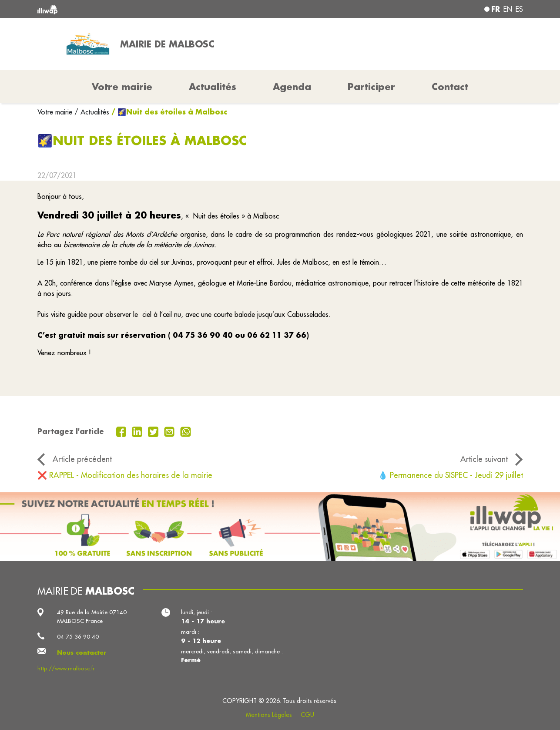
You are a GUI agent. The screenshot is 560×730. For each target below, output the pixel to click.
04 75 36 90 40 (78, 637)
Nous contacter (82, 652)
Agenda (292, 87)
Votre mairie (56, 112)
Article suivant (484, 459)
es (519, 9)
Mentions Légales (269, 715)
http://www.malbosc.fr (66, 668)
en (508, 9)
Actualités (213, 87)
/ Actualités (92, 112)
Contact (450, 87)
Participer (371, 87)
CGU (307, 715)
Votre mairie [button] (122, 87)
